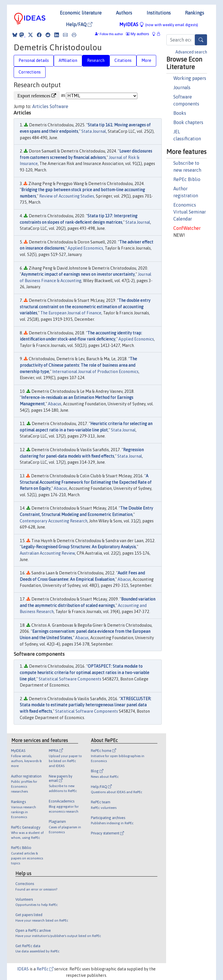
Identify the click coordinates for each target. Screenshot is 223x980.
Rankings (195, 13)
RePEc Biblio (187, 179)
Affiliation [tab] (68, 60)
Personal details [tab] (34, 60)
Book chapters (188, 122)
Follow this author (111, 34)
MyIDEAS (159, 24)
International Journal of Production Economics (95, 372)
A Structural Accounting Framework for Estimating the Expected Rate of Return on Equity (86, 482)
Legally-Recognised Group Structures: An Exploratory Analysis (79, 547)
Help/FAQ (79, 24)
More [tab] (146, 60)
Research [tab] (96, 60)
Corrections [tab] (30, 72)
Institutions (159, 13)
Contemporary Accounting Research (54, 521)
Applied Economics (85, 248)
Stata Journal (94, 131)
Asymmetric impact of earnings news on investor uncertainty (78, 274)
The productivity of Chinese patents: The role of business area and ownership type (78, 365)
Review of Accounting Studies (67, 196)
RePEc (45, 969)
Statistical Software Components (70, 679)
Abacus (55, 404)
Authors (124, 13)
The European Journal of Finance (71, 313)
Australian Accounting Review (47, 553)
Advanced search (191, 52)
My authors (138, 34)
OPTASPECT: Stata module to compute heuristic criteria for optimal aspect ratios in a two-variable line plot (84, 672)
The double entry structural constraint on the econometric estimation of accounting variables (85, 307)
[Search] (201, 40)
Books (180, 113)
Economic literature (81, 13)
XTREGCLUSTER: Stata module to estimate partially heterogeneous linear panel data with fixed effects (86, 705)
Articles (40, 106)
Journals (182, 87)
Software (59, 106)
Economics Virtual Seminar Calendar (190, 212)
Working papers (190, 78)
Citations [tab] (123, 60)
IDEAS (23, 969)
